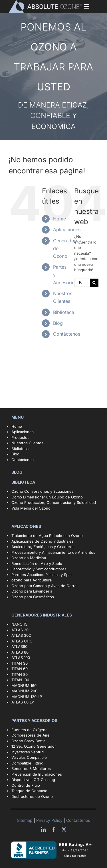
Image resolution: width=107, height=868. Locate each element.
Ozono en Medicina (29, 558)
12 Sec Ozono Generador (34, 746)
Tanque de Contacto (29, 791)
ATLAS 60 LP (23, 702)
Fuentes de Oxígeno (30, 730)
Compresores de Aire (31, 735)
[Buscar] (94, 283)
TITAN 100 (20, 680)
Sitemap (25, 820)
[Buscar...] (82, 283)
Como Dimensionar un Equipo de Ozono (47, 497)
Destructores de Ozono (32, 796)
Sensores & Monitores (31, 768)
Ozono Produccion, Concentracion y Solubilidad (54, 502)
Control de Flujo (26, 785)
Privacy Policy (50, 820)
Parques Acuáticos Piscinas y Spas (42, 575)
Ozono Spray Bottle (29, 741)
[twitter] (64, 830)
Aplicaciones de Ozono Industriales (43, 541)
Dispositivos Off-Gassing (33, 780)
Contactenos (77, 820)
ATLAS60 (19, 646)
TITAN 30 (20, 663)
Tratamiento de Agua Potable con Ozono (47, 536)
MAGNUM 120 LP (27, 697)
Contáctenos (67, 334)
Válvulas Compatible (29, 757)
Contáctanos (23, 460)
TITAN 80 (20, 674)
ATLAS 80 (20, 652)
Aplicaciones (67, 230)
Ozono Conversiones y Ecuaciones (43, 491)
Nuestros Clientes (27, 443)
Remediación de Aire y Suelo (37, 563)
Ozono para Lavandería (32, 591)
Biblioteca (64, 312)
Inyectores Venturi (28, 752)
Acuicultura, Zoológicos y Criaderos (43, 547)
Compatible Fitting (27, 763)
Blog (58, 323)
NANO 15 (19, 624)
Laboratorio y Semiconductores (39, 569)
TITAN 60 (20, 669)
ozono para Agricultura (32, 580)
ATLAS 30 (20, 630)
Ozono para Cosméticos (33, 597)
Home (59, 219)
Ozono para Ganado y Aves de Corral (44, 586)
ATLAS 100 (21, 658)
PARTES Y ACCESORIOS (35, 720)
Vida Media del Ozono (31, 508)
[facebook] (54, 830)
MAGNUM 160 (24, 686)
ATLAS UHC (22, 641)
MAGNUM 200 (24, 691)
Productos (20, 437)
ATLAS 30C (21, 635)
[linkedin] (43, 830)
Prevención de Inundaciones (37, 774)
